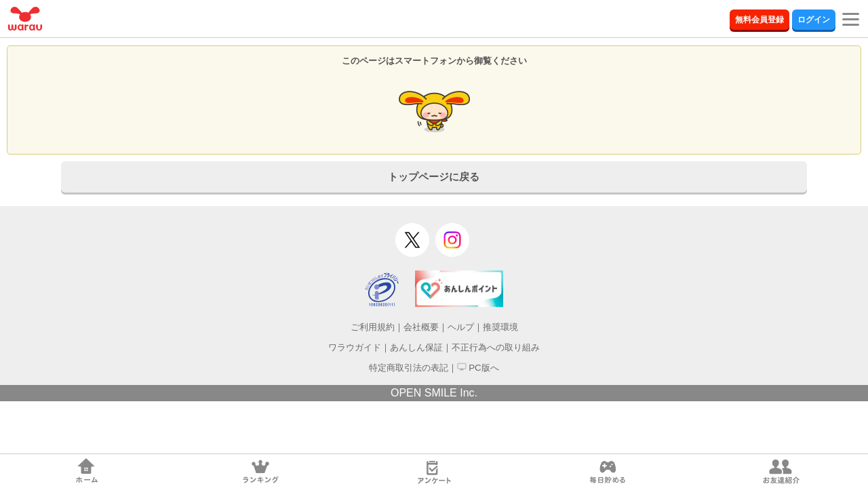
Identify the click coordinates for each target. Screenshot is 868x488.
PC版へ (478, 368)
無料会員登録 (759, 20)
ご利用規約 (373, 327)
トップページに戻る (434, 177)
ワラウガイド (355, 347)
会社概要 (421, 327)
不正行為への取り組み (496, 347)
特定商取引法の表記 (409, 368)
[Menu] (851, 13)
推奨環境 (500, 327)
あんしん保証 (416, 347)
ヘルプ (461, 327)
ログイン (814, 20)
